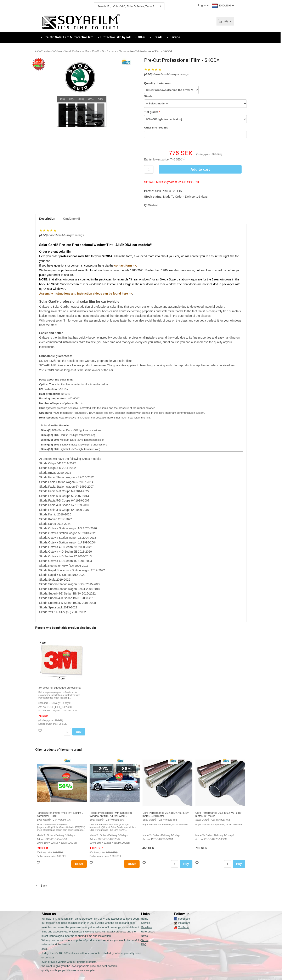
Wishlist (151, 205)
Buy (79, 732)
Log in (202, 5)
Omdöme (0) (72, 219)
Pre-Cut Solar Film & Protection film (68, 51)
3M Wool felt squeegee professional (60, 688)
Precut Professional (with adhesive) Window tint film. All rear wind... (111, 814)
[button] (184, 158)
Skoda (123, 51)
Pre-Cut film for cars (104, 51)
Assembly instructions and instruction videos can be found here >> (86, 294)
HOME (39, 51)
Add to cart (200, 169)
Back (41, 886)
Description (47, 219)
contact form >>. (126, 265)
